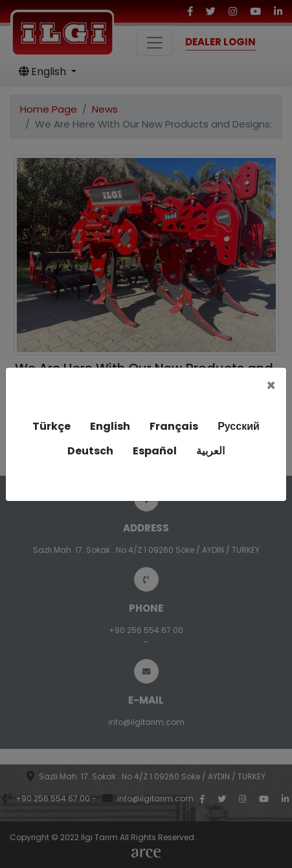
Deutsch (90, 451)
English (110, 426)
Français (174, 426)
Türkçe (51, 426)
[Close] (271, 386)
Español (155, 451)
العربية (210, 451)
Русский (239, 426)
